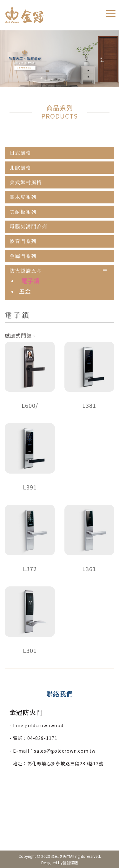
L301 (30, 650)
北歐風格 (20, 168)
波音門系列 (23, 241)
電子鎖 (31, 281)
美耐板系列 (23, 212)
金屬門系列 (23, 256)
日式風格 (20, 153)
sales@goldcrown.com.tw (65, 751)
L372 (30, 569)
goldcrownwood (44, 725)
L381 (89, 405)
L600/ (30, 405)
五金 (25, 291)
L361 (89, 569)
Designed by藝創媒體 (60, 862)
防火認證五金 (26, 271)
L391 (30, 487)
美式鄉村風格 (26, 182)
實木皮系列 (23, 197)
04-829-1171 (42, 738)
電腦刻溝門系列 (28, 227)
